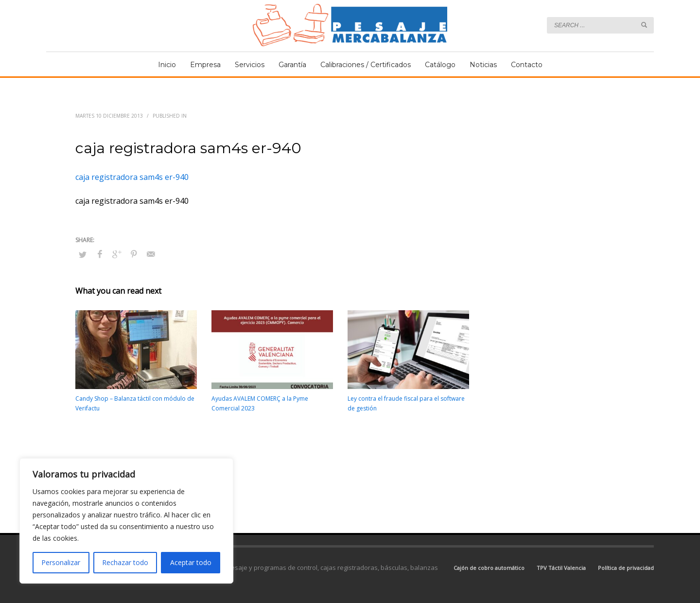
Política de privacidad (626, 568)
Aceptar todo (191, 562)
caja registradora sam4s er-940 (132, 177)
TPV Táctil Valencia (561, 568)
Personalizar (61, 562)
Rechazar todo (125, 562)
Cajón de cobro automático (489, 568)
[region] (126, 521)
